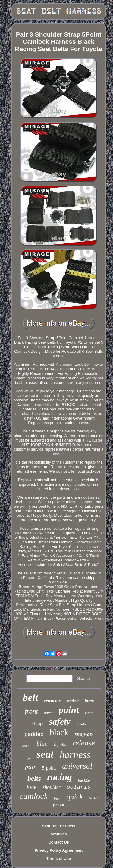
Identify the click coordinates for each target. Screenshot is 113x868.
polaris (79, 787)
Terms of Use (59, 858)
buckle (84, 781)
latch (90, 701)
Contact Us (59, 842)
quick (75, 797)
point (69, 710)
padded (34, 734)
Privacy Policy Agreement (59, 850)
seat (45, 754)
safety (60, 721)
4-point (60, 745)
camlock (34, 796)
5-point (49, 768)
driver (48, 713)
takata (81, 724)
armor (27, 746)
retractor (52, 701)
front (31, 711)
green (59, 804)
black (59, 732)
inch (57, 798)
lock (31, 787)
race (89, 713)
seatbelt (73, 701)
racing (60, 777)
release (84, 743)
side (93, 798)
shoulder (52, 787)
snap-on (84, 734)
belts (34, 778)
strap (37, 723)
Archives (59, 834)
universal (77, 766)
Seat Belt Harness (59, 826)
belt (30, 698)
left (29, 759)
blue (42, 744)
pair (31, 767)
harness (75, 755)
